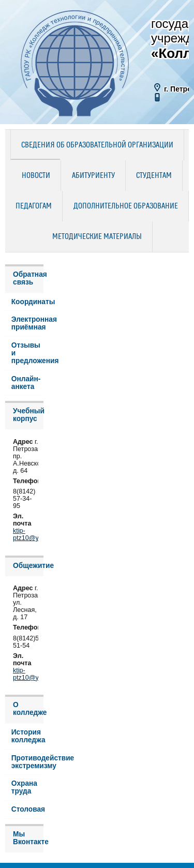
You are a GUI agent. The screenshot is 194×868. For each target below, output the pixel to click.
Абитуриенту (93, 176)
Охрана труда (24, 787)
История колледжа (27, 736)
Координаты (27, 302)
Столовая (27, 809)
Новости (36, 176)
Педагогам (34, 206)
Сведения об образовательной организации (97, 145)
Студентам (154, 176)
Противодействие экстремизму (27, 762)
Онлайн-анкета (26, 383)
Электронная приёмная (27, 323)
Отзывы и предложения (27, 353)
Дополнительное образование (126, 206)
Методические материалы (97, 237)
